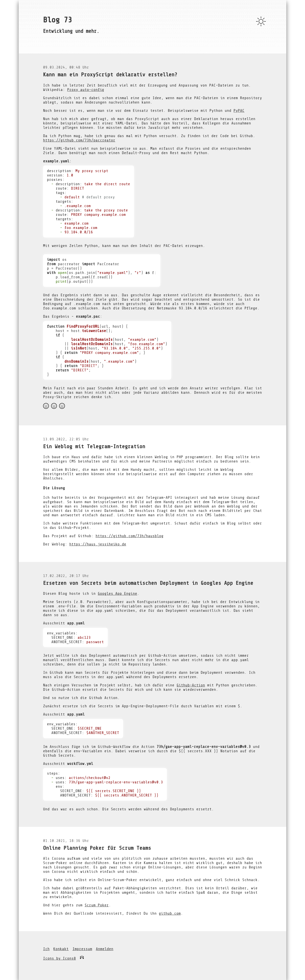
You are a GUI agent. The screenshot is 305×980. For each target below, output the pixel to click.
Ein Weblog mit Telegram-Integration (94, 446)
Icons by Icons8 (59, 958)
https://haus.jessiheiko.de (98, 544)
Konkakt (61, 949)
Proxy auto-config (86, 90)
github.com (170, 913)
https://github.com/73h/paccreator (79, 140)
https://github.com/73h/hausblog (130, 536)
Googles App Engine (117, 594)
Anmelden (105, 949)
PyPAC (239, 111)
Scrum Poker (97, 905)
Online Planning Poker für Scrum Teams (97, 848)
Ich (46, 949)
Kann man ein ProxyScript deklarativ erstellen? (110, 74)
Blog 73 (58, 20)
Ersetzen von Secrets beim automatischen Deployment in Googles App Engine (148, 583)
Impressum (82, 949)
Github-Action (191, 685)
